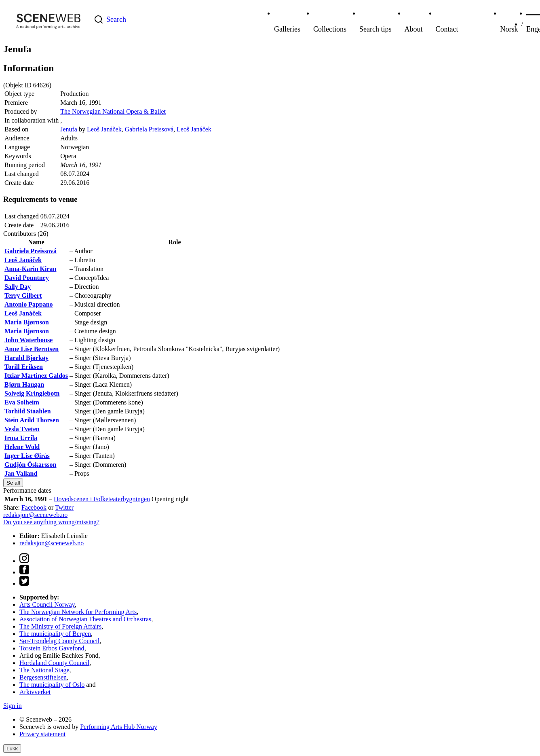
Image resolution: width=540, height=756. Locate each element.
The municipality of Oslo (52, 685)
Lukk (12, 749)
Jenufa (69, 129)
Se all (13, 483)
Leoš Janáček (104, 129)
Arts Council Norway (47, 605)
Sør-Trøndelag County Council (59, 641)
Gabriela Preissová (149, 129)
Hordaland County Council (54, 663)
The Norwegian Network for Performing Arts (78, 612)
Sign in (13, 706)
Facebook (34, 507)
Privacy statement (42, 734)
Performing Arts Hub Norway (119, 727)
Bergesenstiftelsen (43, 677)
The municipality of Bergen (55, 634)
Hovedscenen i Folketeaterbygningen (102, 499)
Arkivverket (35, 692)
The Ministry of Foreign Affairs (60, 626)
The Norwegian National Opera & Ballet (113, 111)
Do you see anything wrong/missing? (51, 522)
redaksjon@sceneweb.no (35, 515)
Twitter (64, 507)
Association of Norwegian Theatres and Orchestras (85, 619)
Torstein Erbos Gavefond (52, 648)
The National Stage (44, 670)
